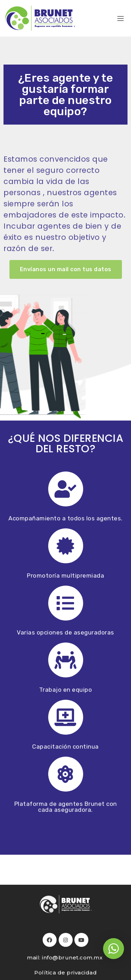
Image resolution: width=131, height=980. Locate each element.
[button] (66, 269)
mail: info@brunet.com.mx (65, 957)
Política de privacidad (65, 972)
